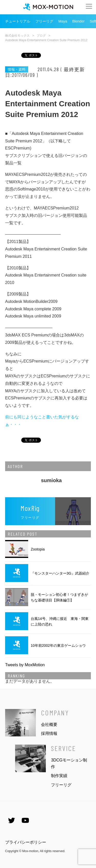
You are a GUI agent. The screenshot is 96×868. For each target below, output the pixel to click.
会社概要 (49, 724)
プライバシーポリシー (26, 842)
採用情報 (49, 733)
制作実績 (59, 776)
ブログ (41, 36)
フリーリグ (44, 21)
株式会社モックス (17, 36)
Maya (63, 21)
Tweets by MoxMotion (25, 665)
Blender (78, 21)
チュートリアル (18, 21)
